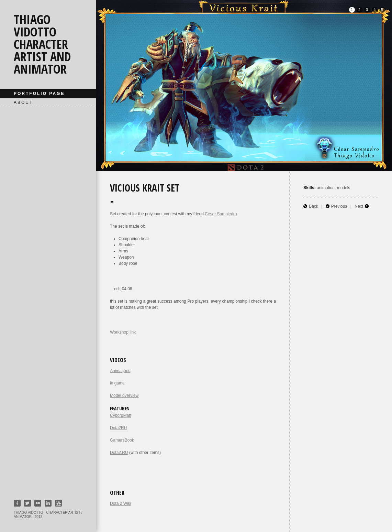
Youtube (58, 503)
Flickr (38, 503)
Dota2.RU (119, 453)
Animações (120, 371)
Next (359, 206)
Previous (339, 206)
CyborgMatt (121, 415)
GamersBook (122, 440)
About (23, 102)
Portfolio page (39, 94)
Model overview (124, 395)
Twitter (27, 503)
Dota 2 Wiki (120, 503)
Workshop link (123, 332)
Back (313, 206)
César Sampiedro (221, 214)
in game (117, 383)
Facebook (17, 503)
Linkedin (48, 503)
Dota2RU (118, 428)
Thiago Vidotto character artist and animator (42, 44)
